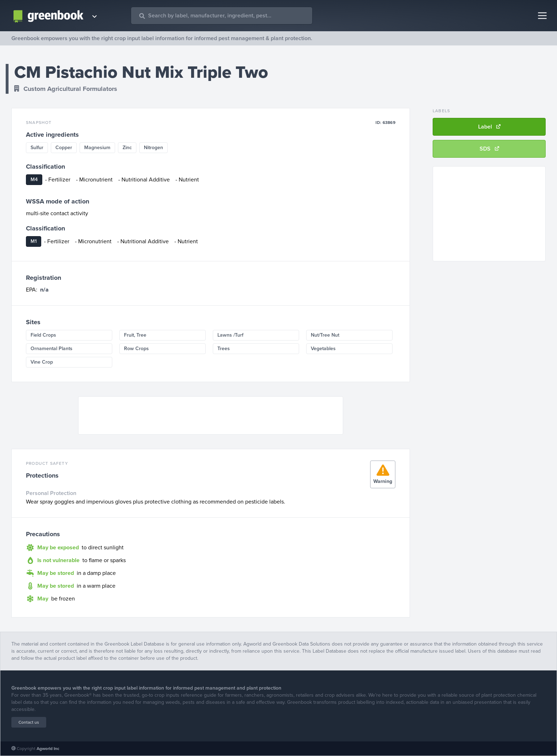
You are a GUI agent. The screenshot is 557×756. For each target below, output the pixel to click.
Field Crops (43, 335)
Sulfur (37, 148)
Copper (64, 148)
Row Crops (136, 349)
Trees (224, 349)
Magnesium (97, 148)
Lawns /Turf (230, 335)
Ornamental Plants (52, 349)
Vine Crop (42, 362)
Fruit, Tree (135, 335)
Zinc (127, 148)
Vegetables (323, 349)
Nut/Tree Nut (325, 335)
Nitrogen (153, 148)
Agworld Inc (48, 749)
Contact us (29, 722)
